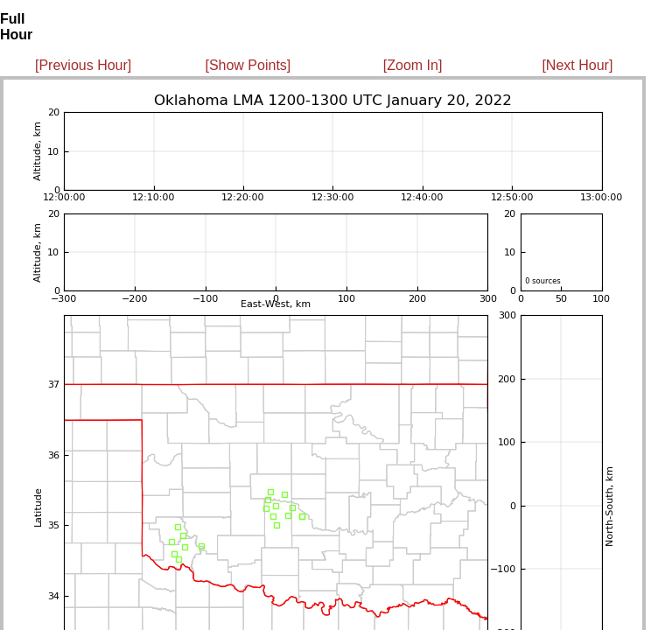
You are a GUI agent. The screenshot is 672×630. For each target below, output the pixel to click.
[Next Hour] (577, 65)
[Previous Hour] (83, 65)
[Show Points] (248, 65)
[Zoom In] (413, 65)
